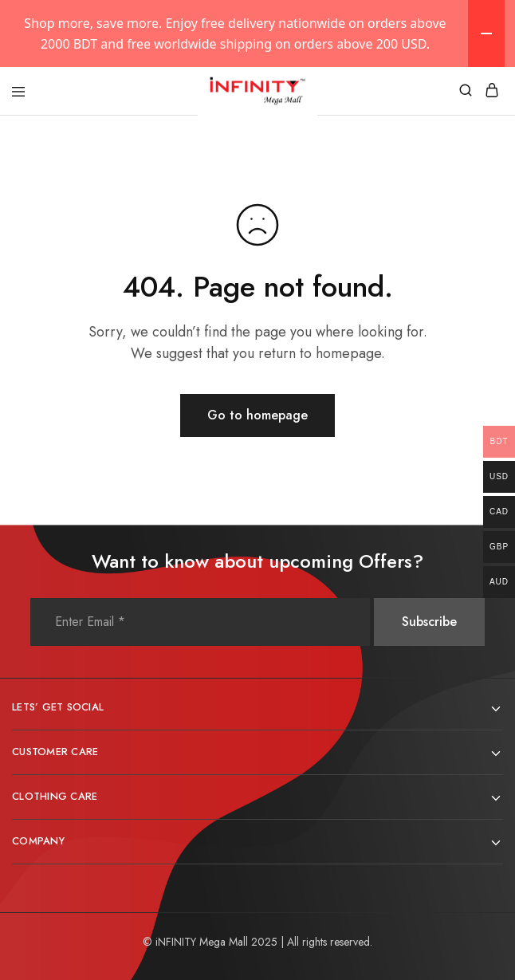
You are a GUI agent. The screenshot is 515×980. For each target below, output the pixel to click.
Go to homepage (257, 415)
